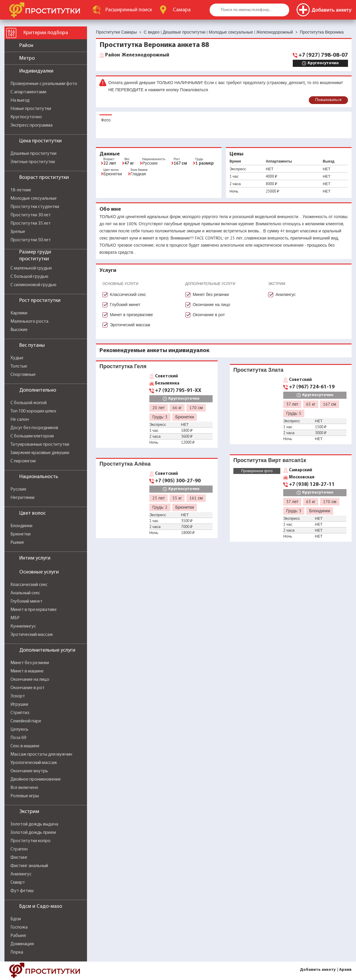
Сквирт (18, 883)
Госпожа (19, 927)
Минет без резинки (30, 663)
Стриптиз (20, 713)
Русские (18, 489)
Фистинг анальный (29, 866)
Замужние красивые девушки (40, 453)
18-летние (21, 190)
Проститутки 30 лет (31, 215)
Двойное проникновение (36, 779)
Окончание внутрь (29, 771)
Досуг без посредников (34, 428)
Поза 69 (18, 738)
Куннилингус (23, 626)
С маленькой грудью (31, 268)
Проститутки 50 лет (31, 240)
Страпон (19, 849)
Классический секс (29, 585)
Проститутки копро (30, 841)
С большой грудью (29, 277)
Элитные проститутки (33, 162)
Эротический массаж (32, 635)
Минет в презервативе (34, 610)
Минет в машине (27, 671)
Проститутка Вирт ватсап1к (270, 460)
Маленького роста (29, 322)
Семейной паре (26, 721)
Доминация (22, 944)
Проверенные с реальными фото (44, 84)
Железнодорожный (137, 55)
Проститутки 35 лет (31, 223)
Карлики (19, 313)
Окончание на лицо (30, 680)
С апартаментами (28, 92)
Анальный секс (25, 593)
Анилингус (21, 874)
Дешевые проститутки (33, 154)
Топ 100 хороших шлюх (33, 411)
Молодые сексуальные (34, 198)
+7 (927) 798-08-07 (323, 55)
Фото (106, 120)
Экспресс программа (31, 125)
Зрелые (18, 232)
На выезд (20, 100)
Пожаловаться (328, 100)
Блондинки (21, 526)
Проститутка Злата (258, 370)
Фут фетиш (22, 891)
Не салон (20, 420)
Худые (17, 358)
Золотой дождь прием (33, 833)
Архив (345, 970)
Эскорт (18, 696)
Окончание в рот (27, 688)
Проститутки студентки (35, 207)
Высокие (19, 330)
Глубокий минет (26, 601)
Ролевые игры (25, 796)
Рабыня (18, 936)
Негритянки (22, 498)
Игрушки (19, 705)
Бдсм (16, 919)
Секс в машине (25, 746)
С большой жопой (29, 403)
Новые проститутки (31, 109)
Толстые (19, 366)
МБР (15, 618)
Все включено (24, 788)
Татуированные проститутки (40, 445)
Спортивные (23, 375)
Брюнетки (20, 534)
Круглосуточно (26, 117)
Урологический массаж (34, 763)
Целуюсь (19, 730)
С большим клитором (32, 436)
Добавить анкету (318, 970)
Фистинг (19, 858)
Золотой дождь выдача (34, 824)
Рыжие (17, 543)
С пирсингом (23, 461)
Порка (17, 952)
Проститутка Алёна (125, 464)
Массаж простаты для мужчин (41, 754)
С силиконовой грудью (33, 285)
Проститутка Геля (123, 366)
